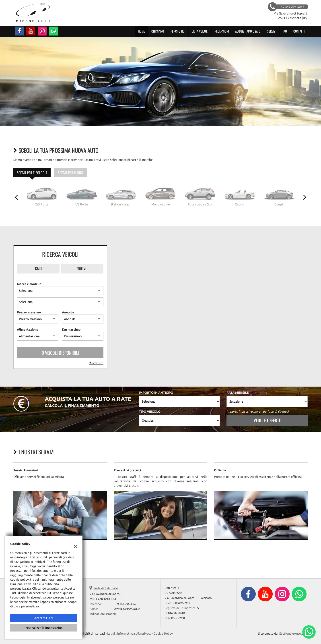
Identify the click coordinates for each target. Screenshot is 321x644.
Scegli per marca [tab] (71, 173)
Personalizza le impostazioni (43, 628)
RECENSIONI (222, 31)
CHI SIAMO (158, 31)
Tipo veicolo (150, 412)
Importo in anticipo (156, 393)
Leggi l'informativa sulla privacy (129, 634)
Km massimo (71, 329)
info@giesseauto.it (127, 609)
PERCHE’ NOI (178, 31)
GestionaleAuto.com (293, 634)
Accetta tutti (44, 618)
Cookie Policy (163, 634)
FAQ (285, 31)
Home (142, 31)
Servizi (272, 31)
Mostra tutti (96, 363)
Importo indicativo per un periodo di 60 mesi (258, 412)
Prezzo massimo (29, 312)
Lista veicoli (200, 31)
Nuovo (82, 268)
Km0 (38, 268)
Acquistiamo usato (248, 31)
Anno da (68, 312)
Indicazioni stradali (103, 614)
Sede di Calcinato (106, 588)
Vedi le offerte (267, 420)
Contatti (299, 31)
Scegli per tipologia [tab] (32, 173)
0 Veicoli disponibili (60, 353)
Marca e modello (29, 284)
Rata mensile (238, 393)
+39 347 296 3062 (125, 604)
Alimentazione (28, 329)
